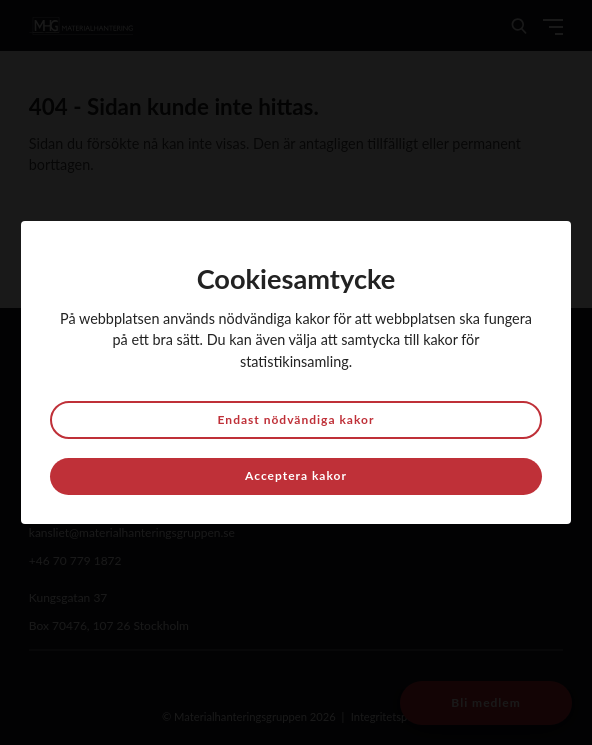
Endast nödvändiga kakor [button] (296, 419)
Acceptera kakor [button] (296, 475)
